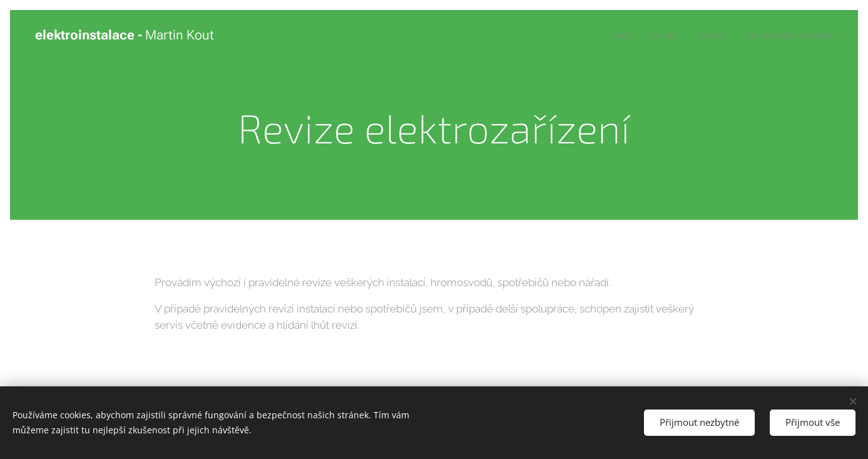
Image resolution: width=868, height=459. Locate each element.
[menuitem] (609, 36)
